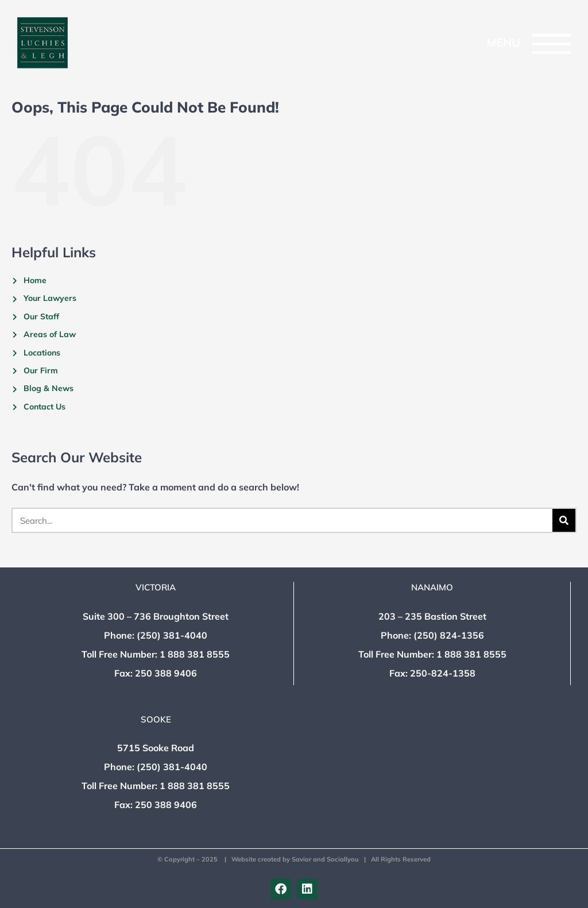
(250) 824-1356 (449, 635)
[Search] (564, 520)
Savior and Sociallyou (325, 859)
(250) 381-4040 (172, 635)
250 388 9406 (166, 673)
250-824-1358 (443, 673)
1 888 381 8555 (195, 654)
